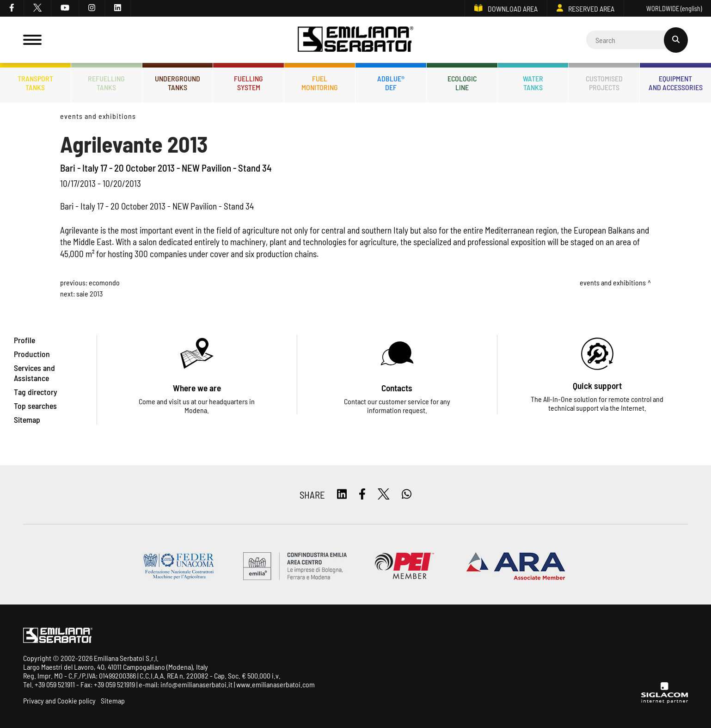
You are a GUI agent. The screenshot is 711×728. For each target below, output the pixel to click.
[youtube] (65, 8)
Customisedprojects (604, 83)
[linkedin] (118, 8)
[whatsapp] (407, 495)
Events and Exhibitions (98, 116)
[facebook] (12, 8)
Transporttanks (35, 83)
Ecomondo (104, 282)
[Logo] (355, 40)
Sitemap (113, 700)
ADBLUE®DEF (391, 83)
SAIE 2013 (89, 293)
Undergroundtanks (178, 83)
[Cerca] (637, 40)
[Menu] (32, 40)
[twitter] (38, 8)
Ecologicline (462, 83)
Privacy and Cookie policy (59, 700)
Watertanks (533, 83)
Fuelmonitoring (320, 83)
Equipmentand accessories (676, 83)
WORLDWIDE (668, 9)
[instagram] (92, 8)
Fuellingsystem (248, 83)
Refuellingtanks (106, 83)
